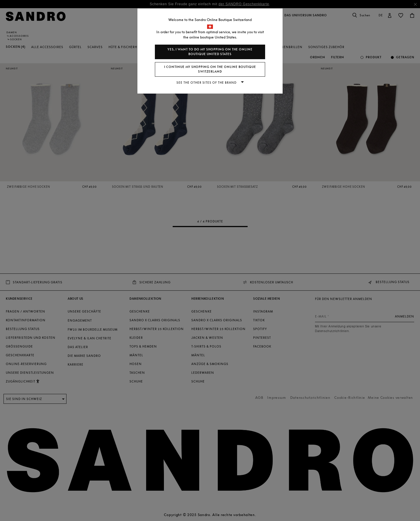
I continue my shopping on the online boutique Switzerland (210, 69)
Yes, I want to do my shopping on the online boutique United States (210, 52)
